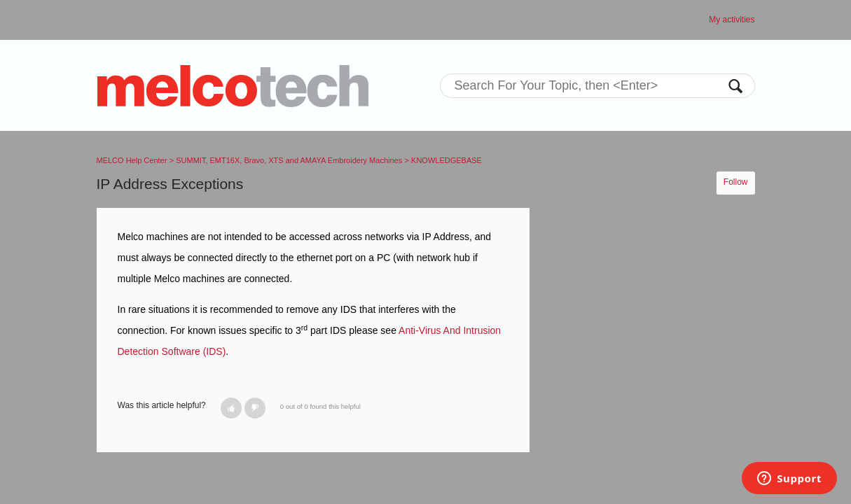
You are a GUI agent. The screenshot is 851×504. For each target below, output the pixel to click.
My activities (732, 20)
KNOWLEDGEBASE (447, 160)
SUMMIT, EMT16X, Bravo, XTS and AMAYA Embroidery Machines (289, 160)
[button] (231, 408)
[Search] (597, 86)
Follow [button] (736, 182)
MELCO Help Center (132, 160)
